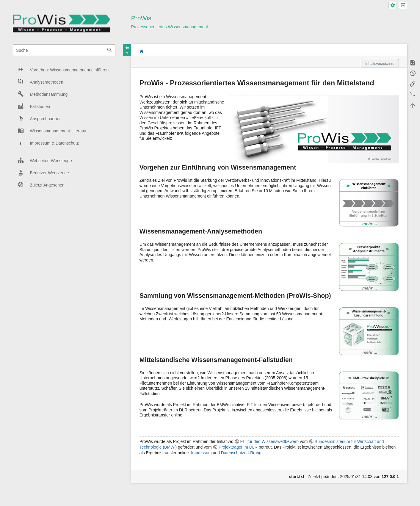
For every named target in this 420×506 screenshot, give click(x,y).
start (141, 51)
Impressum (201, 453)
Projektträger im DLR (238, 447)
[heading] (64, 70)
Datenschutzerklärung (241, 453)
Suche (110, 50)
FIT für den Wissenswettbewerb (269, 441)
